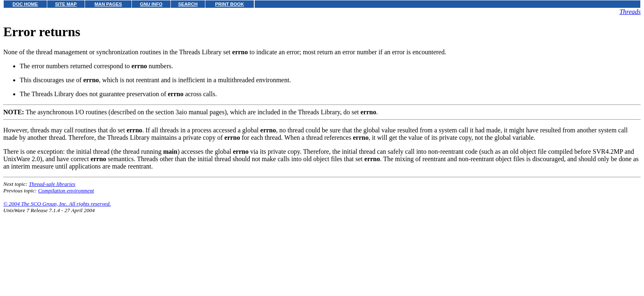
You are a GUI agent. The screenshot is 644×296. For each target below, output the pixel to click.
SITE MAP (66, 4)
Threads (630, 12)
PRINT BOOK (230, 4)
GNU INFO (151, 4)
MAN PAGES (108, 4)
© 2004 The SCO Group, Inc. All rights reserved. (57, 204)
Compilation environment (66, 191)
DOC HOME (25, 4)
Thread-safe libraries (52, 184)
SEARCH (188, 4)
